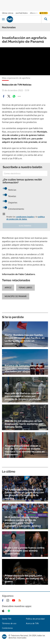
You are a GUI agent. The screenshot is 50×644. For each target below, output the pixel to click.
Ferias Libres (25, 288)
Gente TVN (7, 619)
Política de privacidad (35, 619)
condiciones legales (25, 217)
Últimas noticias (8, 13)
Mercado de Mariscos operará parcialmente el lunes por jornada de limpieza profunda (23, 396)
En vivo (44, 13)
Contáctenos (7, 628)
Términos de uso (9, 623)
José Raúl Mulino (22, 13)
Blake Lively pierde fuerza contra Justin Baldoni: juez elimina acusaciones (25, 551)
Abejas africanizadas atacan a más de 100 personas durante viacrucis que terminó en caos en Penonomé (25, 450)
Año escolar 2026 (36, 13)
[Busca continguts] (46, 19)
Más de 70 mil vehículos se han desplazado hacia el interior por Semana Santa (24, 424)
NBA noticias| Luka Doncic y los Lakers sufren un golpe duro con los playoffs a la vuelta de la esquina (24, 494)
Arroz (8, 288)
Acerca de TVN (32, 623)
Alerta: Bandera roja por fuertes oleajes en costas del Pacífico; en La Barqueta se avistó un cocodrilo (25, 339)
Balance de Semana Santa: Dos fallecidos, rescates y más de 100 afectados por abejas (25, 368)
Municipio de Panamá (16, 296)
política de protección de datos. (26, 218)
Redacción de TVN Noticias (17, 85)
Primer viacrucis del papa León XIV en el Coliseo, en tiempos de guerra (24, 578)
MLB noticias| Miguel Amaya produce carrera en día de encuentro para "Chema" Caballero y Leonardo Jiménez (23, 521)
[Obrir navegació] (3, 19)
